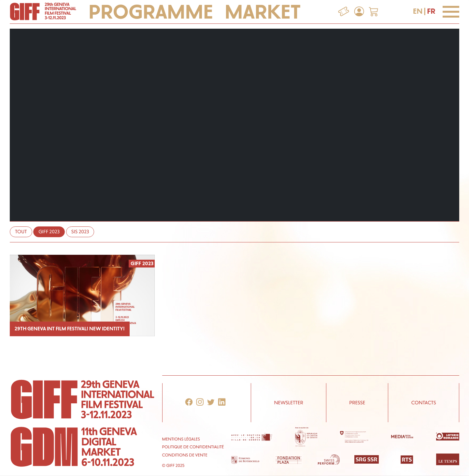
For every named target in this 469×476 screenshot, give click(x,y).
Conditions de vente (185, 455)
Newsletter (288, 403)
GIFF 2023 (49, 232)
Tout (21, 232)
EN (418, 11)
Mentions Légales (181, 439)
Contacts (424, 403)
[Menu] (451, 12)
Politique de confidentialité (193, 447)
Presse (357, 403)
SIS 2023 (80, 232)
